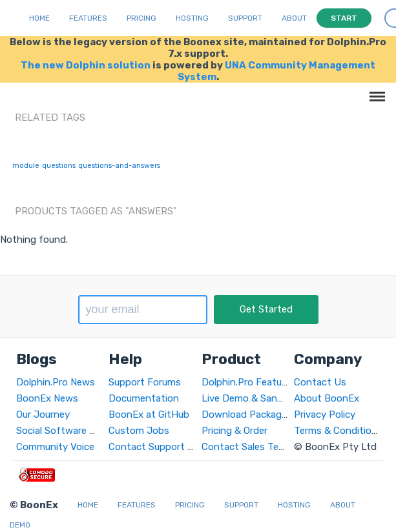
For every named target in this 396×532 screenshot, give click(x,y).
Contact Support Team (160, 447)
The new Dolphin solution (86, 65)
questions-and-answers (119, 166)
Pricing (141, 18)
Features (88, 18)
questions (59, 166)
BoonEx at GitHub (149, 414)
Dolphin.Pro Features (248, 382)
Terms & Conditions (338, 431)
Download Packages (247, 414)
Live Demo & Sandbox (251, 398)
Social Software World (65, 431)
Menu (375, 90)
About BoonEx (327, 398)
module (26, 166)
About (294, 18)
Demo (20, 525)
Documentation (144, 398)
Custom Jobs (139, 431)
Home (39, 18)
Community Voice (55, 447)
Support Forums (145, 382)
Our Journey (43, 414)
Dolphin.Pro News (56, 382)
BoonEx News (47, 398)
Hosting (192, 18)
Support (245, 18)
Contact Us (320, 382)
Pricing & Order (234, 431)
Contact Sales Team (247, 447)
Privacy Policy (325, 414)
